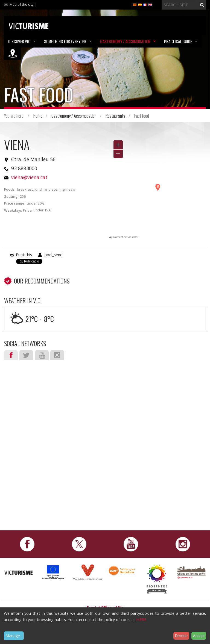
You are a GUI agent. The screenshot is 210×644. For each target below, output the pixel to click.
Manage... (14, 636)
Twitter (26, 355)
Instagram (57, 355)
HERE (141, 620)
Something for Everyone (65, 41)
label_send (53, 255)
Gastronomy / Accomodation (125, 41)
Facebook (11, 355)
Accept (199, 636)
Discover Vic (19, 41)
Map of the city (21, 4)
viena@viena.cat (29, 177)
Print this (24, 255)
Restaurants (115, 116)
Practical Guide (178, 41)
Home (38, 116)
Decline (181, 636)
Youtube (42, 355)
